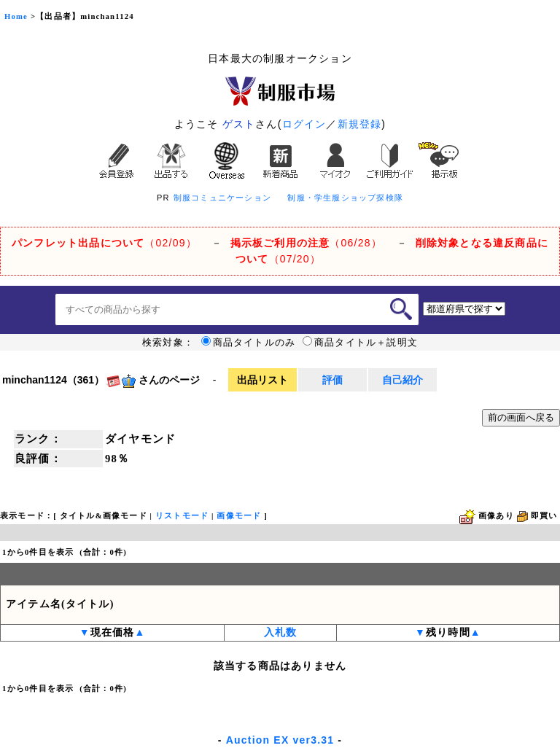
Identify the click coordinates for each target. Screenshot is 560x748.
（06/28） (306, 243)
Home (16, 16)
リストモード (182, 516)
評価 (332, 380)
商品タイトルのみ (249, 343)
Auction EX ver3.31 (280, 740)
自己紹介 (402, 380)
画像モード (239, 516)
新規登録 (360, 124)
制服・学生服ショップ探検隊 (345, 198)
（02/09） (104, 243)
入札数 (281, 632)
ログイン (304, 124)
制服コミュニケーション (222, 198)
